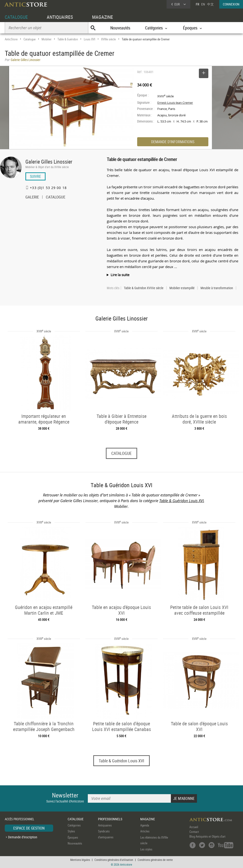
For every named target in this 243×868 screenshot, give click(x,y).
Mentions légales (80, 860)
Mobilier (47, 39)
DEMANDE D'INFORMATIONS (173, 142)
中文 (210, 4)
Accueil (194, 827)
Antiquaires (105, 825)
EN (203, 4)
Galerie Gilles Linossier (49, 162)
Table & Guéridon (68, 39)
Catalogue (30, 39)
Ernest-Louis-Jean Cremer (175, 103)
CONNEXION (231, 4)
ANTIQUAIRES (60, 17)
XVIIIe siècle (108, 39)
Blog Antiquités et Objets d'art (207, 836)
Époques (73, 837)
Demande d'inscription (23, 837)
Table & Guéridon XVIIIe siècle (144, 288)
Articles (145, 831)
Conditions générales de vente (155, 860)
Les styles (146, 849)
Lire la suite (120, 275)
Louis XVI (89, 39)
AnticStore (11, 39)
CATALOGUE (16, 17)
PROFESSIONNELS (110, 819)
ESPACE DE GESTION (29, 828)
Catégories (74, 825)
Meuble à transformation (217, 288)
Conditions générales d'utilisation (114, 860)
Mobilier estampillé (182, 288)
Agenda (145, 825)
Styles (71, 831)
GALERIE (32, 198)
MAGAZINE (103, 17)
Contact (194, 832)
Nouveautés (120, 28)
